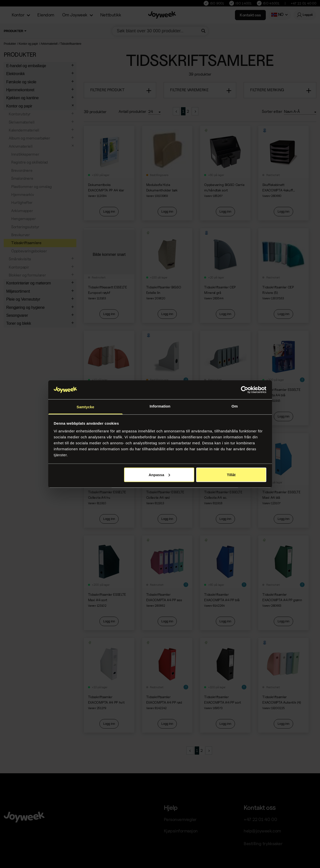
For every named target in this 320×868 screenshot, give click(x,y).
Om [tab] (235, 406)
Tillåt (231, 475)
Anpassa (160, 475)
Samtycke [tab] (85, 407)
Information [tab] (160, 406)
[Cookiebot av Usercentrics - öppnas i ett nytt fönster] (245, 390)
